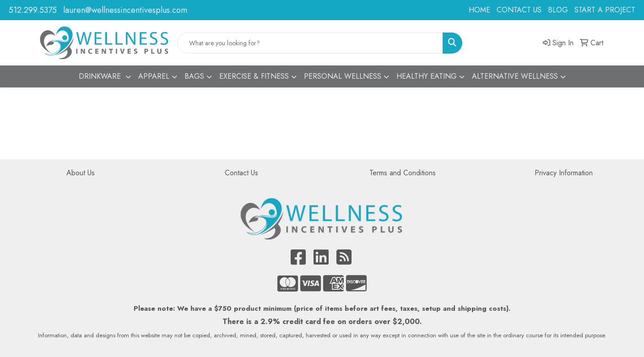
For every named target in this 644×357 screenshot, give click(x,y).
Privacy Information (564, 173)
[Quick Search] (310, 43)
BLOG (558, 10)
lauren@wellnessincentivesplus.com (125, 10)
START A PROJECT (605, 10)
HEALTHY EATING (427, 76)
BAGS (194, 76)
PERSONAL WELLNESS (343, 76)
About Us (81, 173)
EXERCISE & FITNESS (254, 76)
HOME (479, 10)
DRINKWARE (101, 76)
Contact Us (241, 173)
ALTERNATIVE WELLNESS (515, 76)
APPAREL (154, 76)
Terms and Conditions (403, 173)
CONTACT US (519, 10)
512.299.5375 (33, 10)
